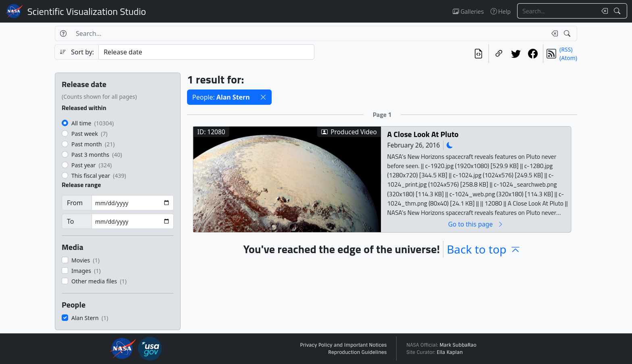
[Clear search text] (603, 11)
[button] (263, 97)
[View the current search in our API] (478, 54)
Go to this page (476, 224)
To (70, 221)
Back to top (484, 249)
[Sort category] (206, 52)
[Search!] (618, 11)
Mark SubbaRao (458, 345)
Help (501, 11)
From (75, 203)
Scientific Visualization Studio (87, 11)
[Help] (63, 33)
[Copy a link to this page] (499, 54)
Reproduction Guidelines (357, 352)
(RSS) (566, 49)
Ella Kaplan (450, 352)
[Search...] (557, 11)
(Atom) (568, 58)
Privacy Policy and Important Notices (343, 345)
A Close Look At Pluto (423, 134)
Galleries (468, 11)
